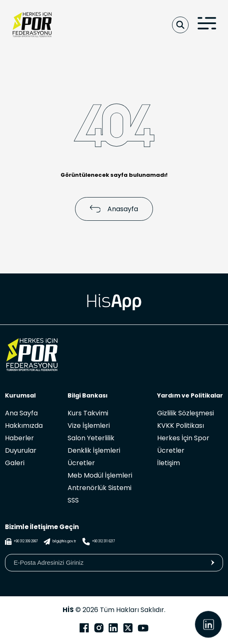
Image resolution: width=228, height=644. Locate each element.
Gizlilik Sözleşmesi (186, 413)
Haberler (19, 438)
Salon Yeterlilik (91, 438)
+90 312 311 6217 (98, 542)
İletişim (169, 463)
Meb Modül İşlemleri (100, 475)
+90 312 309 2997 (21, 542)
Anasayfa (114, 209)
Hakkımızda (24, 426)
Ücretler (81, 463)
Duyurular (21, 450)
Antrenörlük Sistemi (99, 488)
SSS (73, 500)
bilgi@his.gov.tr (60, 542)
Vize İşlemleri (89, 426)
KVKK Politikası (181, 426)
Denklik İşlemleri (94, 450)
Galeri (15, 463)
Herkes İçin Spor (183, 438)
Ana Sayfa (21, 413)
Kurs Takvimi (88, 413)
